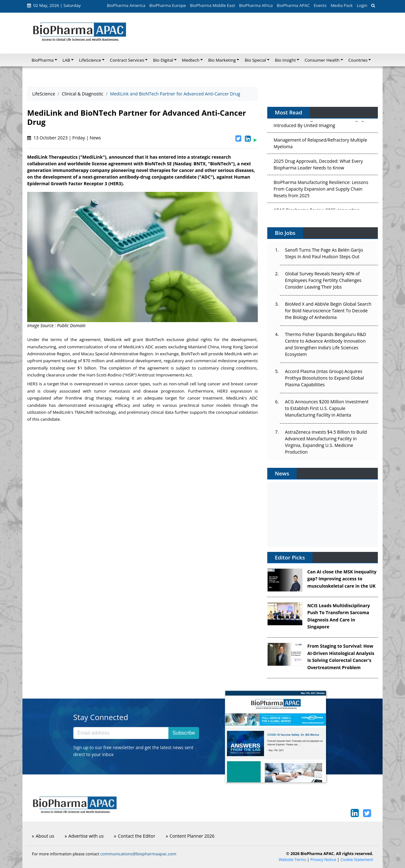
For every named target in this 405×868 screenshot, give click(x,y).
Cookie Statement (357, 860)
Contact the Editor (135, 836)
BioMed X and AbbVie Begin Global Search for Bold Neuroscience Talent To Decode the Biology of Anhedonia (328, 311)
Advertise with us (84, 836)
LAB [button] (66, 60)
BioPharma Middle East (212, 5)
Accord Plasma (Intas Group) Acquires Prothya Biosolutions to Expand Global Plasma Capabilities (324, 378)
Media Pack (342, 5)
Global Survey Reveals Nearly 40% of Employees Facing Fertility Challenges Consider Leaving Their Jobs (323, 280)
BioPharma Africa (256, 5)
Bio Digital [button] (163, 60)
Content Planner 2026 (190, 836)
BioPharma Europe (168, 5)
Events (320, 5)
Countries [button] (358, 60)
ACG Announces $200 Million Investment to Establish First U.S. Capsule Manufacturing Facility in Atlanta (327, 408)
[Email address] (121, 733)
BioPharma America (126, 5)
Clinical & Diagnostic (83, 94)
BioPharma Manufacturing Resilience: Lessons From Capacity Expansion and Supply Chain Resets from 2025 (321, 190)
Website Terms (292, 860)
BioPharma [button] (43, 60)
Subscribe (184, 733)
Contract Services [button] (127, 60)
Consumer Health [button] (322, 60)
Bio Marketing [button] (222, 60)
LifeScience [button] (90, 60)
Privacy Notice (323, 860)
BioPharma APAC (293, 5)
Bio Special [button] (255, 60)
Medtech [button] (191, 60)
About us (43, 836)
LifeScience (44, 94)
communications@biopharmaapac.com (138, 854)
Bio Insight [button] (285, 60)
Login (362, 5)
